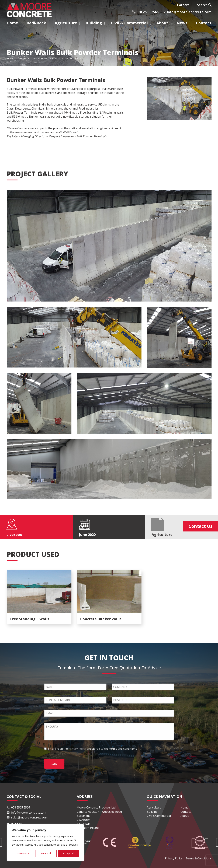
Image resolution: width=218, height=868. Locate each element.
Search (204, 5)
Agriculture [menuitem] (66, 23)
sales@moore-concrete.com (27, 817)
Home (10, 59)
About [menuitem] (162, 23)
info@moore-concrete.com (187, 12)
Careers (183, 5)
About (185, 816)
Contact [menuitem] (204, 23)
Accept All (69, 853)
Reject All (46, 853)
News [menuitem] (182, 23)
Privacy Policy (77, 749)
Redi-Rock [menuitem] (36, 23)
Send (54, 764)
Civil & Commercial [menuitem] (129, 23)
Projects (24, 59)
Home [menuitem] (12, 23)
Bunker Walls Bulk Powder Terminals (58, 59)
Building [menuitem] (94, 23)
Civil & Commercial (159, 816)
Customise (23, 853)
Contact (186, 812)
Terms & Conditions (198, 858)
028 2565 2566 (145, 12)
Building (152, 812)
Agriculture (154, 807)
